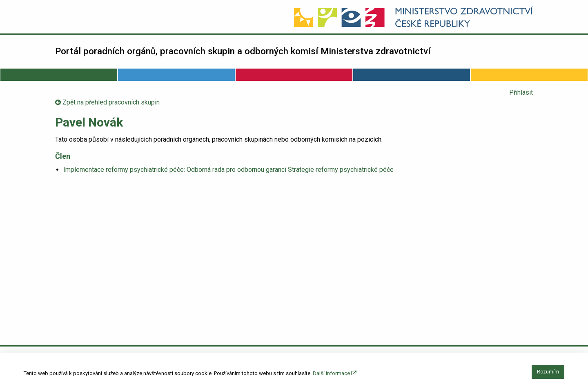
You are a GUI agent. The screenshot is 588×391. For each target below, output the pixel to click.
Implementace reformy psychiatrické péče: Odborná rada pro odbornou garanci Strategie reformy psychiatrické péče (228, 170)
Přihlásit (521, 92)
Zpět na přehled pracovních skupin (107, 102)
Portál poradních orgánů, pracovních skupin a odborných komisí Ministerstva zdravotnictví (243, 51)
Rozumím (548, 372)
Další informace (335, 373)
